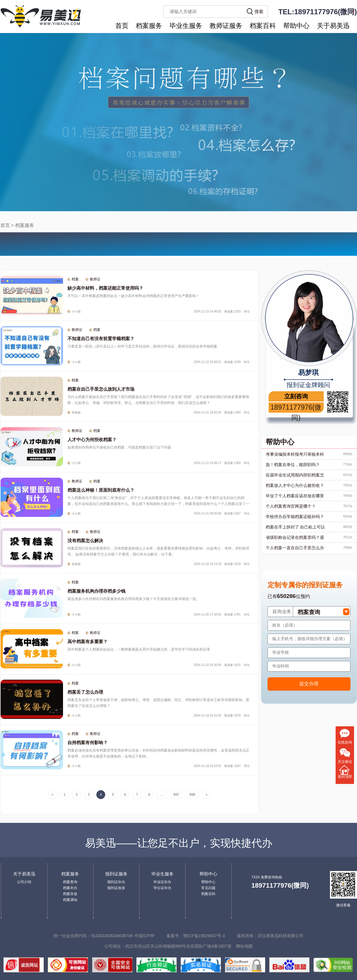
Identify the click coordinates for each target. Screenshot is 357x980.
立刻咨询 (296, 396)
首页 (122, 26)
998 (192, 795)
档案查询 (70, 882)
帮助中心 (296, 26)
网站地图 (244, 946)
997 (176, 795)
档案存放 (70, 894)
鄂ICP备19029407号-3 (204, 936)
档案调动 (70, 900)
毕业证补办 (162, 882)
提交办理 (309, 684)
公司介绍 (24, 882)
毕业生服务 (186, 26)
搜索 (259, 11)
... (162, 795)
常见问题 (208, 888)
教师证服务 (226, 26)
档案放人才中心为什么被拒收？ (295, 485)
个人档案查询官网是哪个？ (291, 506)
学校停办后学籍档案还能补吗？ (295, 517)
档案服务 (149, 26)
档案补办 (70, 888)
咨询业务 (282, 611)
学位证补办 (162, 888)
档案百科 (263, 26)
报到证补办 (116, 882)
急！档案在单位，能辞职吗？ (293, 465)
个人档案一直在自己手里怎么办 (295, 548)
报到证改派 (116, 888)
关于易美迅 (333, 26)
